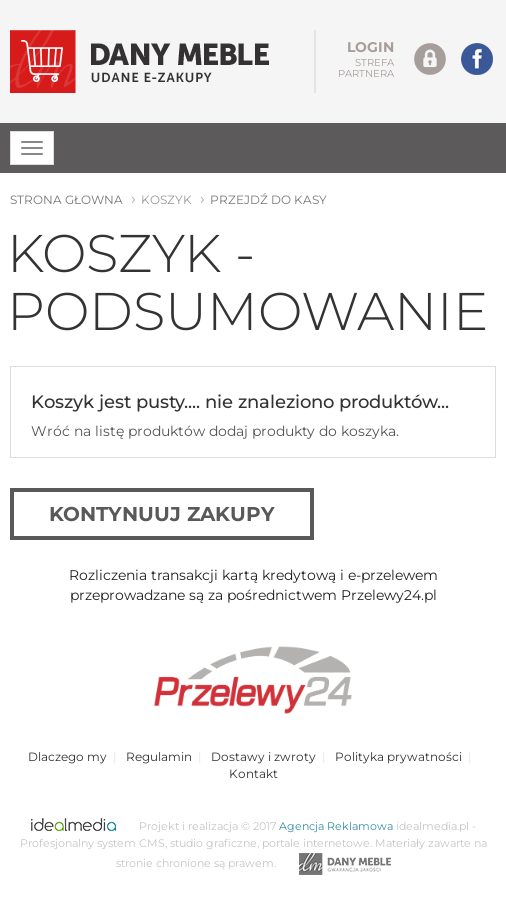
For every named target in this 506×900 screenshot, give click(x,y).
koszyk (166, 199)
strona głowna (66, 199)
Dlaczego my (67, 756)
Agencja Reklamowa (336, 826)
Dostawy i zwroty (263, 756)
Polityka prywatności (398, 756)
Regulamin (159, 756)
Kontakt (253, 773)
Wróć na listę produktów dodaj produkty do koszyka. (215, 431)
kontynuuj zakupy (162, 514)
